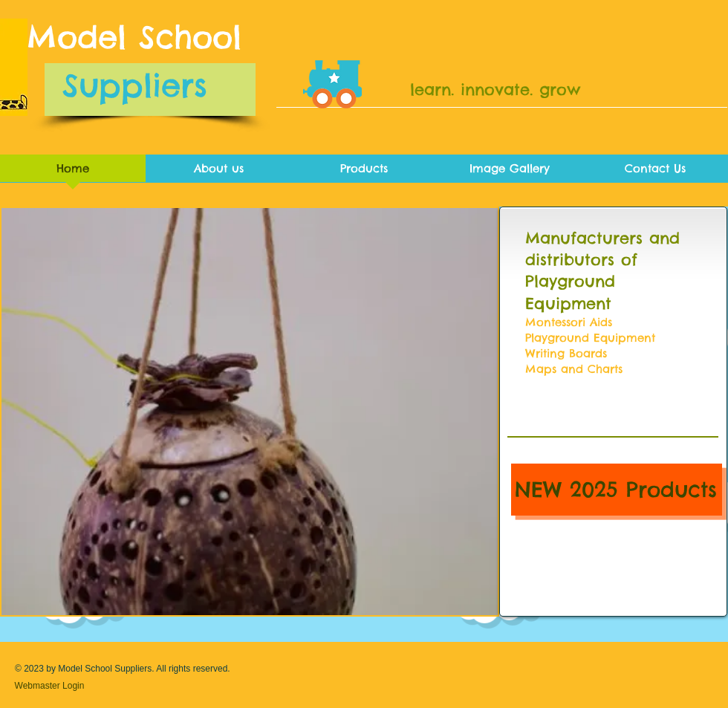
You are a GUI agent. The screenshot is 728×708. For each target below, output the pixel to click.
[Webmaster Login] (49, 686)
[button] (250, 412)
